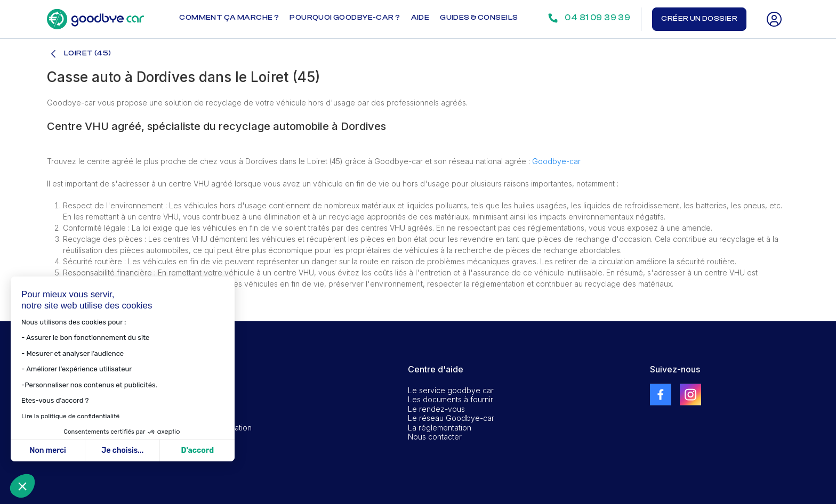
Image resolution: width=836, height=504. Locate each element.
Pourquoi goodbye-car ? (345, 18)
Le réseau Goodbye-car (451, 418)
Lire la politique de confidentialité (70, 416)
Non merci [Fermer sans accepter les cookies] (47, 450)
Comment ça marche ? (229, 18)
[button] (22, 486)
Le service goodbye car (451, 390)
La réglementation (440, 428)
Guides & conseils (479, 18)
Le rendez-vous (436, 409)
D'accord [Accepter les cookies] (197, 450)
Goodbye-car (556, 161)
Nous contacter (435, 437)
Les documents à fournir (451, 399)
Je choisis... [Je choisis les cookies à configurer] (122, 450)
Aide (420, 18)
